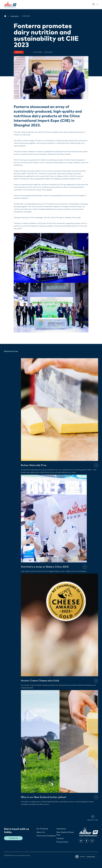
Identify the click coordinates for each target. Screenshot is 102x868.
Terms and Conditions (46, 836)
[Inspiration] (15, 16)
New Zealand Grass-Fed (65, 834)
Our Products (42, 829)
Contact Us (13, 838)
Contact (60, 838)
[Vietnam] (5, 16)
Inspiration (61, 829)
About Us (41, 832)
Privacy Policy (62, 842)
